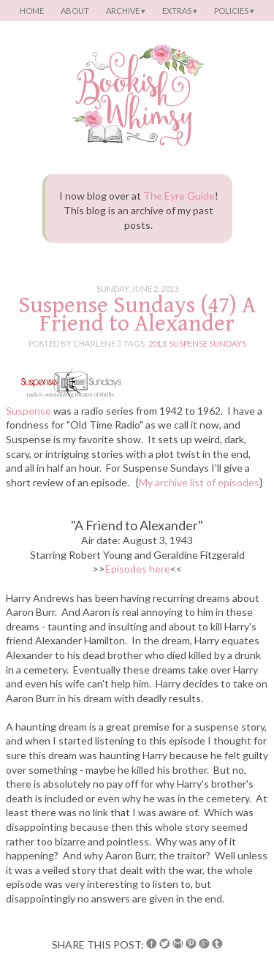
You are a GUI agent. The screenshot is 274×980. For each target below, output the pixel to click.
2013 (157, 343)
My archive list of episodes (199, 482)
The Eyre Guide (179, 196)
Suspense (28, 411)
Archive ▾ (126, 11)
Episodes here (138, 569)
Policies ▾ (234, 11)
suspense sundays (208, 343)
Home (32, 11)
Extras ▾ (180, 11)
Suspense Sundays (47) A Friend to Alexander (137, 314)
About (75, 11)
